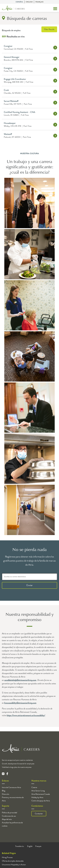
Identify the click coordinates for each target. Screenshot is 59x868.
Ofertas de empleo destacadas (13, 861)
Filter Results (49, 29)
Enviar (30, 585)
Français (39, 2)
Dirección (6, 794)
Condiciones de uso (9, 816)
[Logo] (13, 9)
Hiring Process (7, 857)
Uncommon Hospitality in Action (14, 865)
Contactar (39, 814)
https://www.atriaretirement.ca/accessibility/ (26, 715)
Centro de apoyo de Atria (41, 801)
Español (19, 2)
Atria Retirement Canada (41, 794)
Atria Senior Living (38, 791)
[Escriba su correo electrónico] (29, 577)
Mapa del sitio (7, 819)
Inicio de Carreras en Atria (11, 787)
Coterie (34, 787)
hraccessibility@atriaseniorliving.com (20, 703)
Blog (4, 791)
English (29, 2)
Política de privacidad (9, 813)
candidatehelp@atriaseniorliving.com (20, 680)
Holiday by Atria (37, 797)
